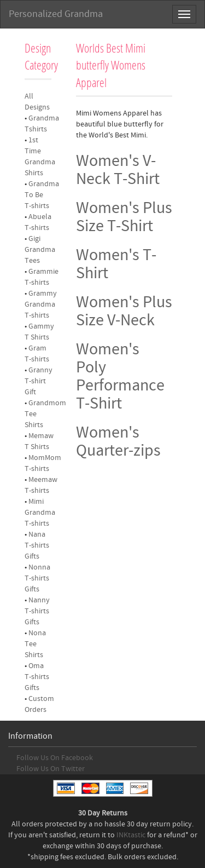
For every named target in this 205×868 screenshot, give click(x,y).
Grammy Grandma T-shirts (41, 304)
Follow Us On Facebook (55, 758)
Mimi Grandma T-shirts (40, 513)
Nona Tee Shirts (35, 644)
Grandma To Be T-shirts (42, 195)
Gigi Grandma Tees (40, 250)
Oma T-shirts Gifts (37, 677)
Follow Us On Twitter (51, 769)
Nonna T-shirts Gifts (37, 578)
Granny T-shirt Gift (39, 381)
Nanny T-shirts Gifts (37, 611)
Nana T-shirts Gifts (37, 545)
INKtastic (131, 835)
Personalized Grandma (56, 14)
